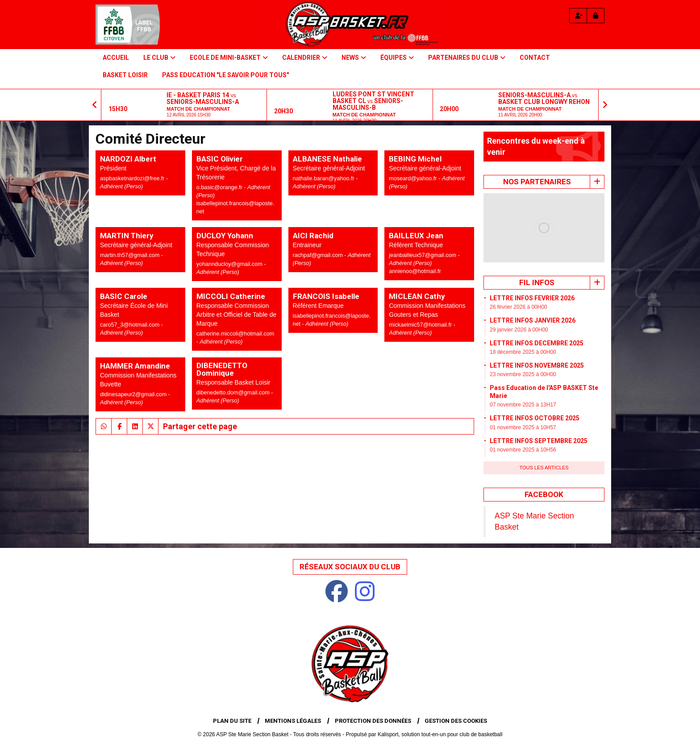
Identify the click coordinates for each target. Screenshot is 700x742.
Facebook (544, 494)
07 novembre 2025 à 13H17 (523, 405)
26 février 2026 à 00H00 (519, 307)
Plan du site (232, 721)
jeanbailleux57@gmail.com (423, 255)
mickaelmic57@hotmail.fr (421, 325)
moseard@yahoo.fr (414, 178)
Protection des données (373, 721)
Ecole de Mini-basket (229, 58)
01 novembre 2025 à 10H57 (523, 427)
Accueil (116, 58)
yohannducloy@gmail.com (230, 264)
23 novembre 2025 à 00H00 (523, 374)
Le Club (159, 58)
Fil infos (537, 282)
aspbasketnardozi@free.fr (133, 178)
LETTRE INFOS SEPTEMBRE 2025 (539, 441)
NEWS (354, 58)
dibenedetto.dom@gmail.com (234, 393)
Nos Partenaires (537, 182)
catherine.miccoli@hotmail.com (235, 334)
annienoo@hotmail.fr (415, 271)
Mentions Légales (293, 721)
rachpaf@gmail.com (319, 255)
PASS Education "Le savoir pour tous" (225, 75)
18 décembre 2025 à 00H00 (523, 352)
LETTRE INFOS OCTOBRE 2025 (535, 418)
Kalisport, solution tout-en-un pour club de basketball (440, 734)
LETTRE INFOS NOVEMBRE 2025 (537, 365)
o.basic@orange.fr (220, 187)
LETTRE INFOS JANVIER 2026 (533, 320)
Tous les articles (544, 468)
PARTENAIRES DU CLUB (467, 58)
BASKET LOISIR (125, 75)
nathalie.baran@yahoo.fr (325, 178)
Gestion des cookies (456, 721)
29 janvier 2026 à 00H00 (519, 330)
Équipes (397, 58)
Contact (535, 58)
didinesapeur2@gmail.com (134, 394)
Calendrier (305, 58)
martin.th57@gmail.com (131, 255)
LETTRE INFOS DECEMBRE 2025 (537, 343)
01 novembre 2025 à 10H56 (523, 450)
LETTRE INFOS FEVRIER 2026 (532, 298)
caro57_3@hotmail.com (131, 325)
